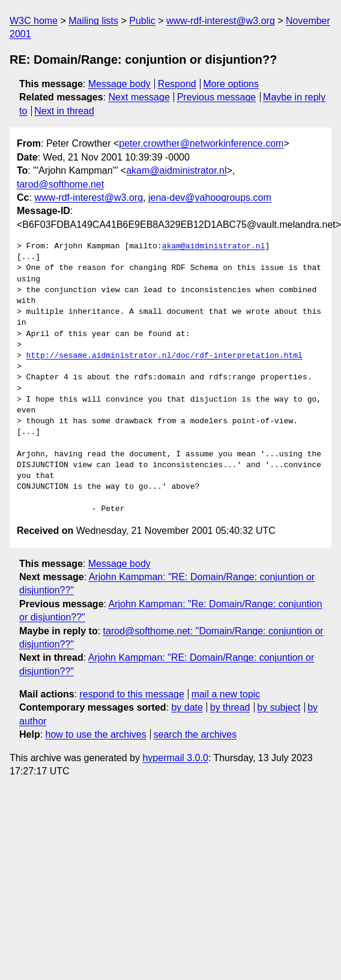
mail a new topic (226, 694)
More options (231, 84)
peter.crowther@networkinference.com (201, 143)
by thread (230, 707)
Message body (119, 84)
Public (142, 21)
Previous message (217, 97)
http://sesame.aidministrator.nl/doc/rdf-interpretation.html (164, 356)
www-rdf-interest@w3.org (221, 21)
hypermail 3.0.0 (175, 758)
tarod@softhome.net (60, 184)
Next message (139, 97)
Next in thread (64, 111)
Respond (177, 84)
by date (187, 707)
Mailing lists (93, 21)
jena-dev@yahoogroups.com (210, 198)
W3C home (34, 21)
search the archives (195, 734)
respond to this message (131, 694)
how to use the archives (96, 734)
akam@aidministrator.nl (176, 170)
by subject (279, 707)
